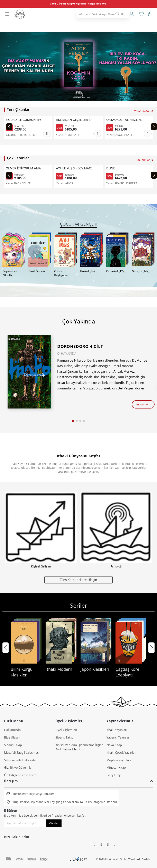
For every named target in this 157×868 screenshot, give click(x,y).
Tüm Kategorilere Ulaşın (78, 580)
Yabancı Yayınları (118, 737)
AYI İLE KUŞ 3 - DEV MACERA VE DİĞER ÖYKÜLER (74, 168)
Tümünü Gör (144, 111)
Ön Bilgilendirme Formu (21, 775)
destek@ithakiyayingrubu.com (34, 794)
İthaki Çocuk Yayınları (122, 752)
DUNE (111, 168)
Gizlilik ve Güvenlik (17, 767)
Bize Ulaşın (12, 737)
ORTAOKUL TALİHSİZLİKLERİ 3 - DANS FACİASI (124, 120)
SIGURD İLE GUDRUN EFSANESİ (24, 120)
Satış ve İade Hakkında (20, 760)
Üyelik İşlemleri (66, 730)
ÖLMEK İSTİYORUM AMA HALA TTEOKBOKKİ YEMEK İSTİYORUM (24, 168)
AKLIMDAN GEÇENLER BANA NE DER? (74, 120)
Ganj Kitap (114, 775)
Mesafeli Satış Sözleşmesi (22, 752)
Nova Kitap (114, 745)
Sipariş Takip (13, 745)
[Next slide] (154, 127)
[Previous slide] (9, 127)
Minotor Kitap (116, 767)
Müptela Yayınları (119, 760)
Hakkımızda (12, 730)
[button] (69, 98)
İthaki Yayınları (117, 730)
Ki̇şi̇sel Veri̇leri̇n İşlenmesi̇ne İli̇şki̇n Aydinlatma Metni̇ (79, 747)
